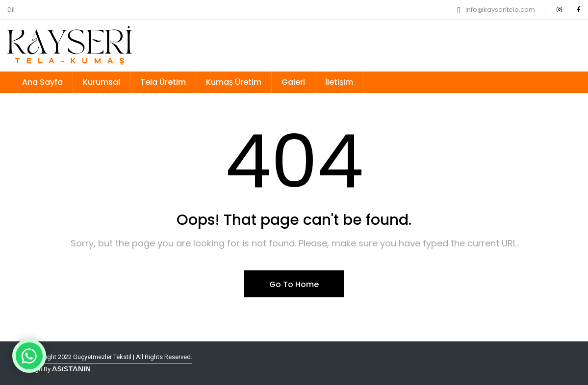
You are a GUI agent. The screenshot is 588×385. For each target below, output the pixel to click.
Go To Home (294, 284)
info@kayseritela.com (500, 10)
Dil (11, 10)
